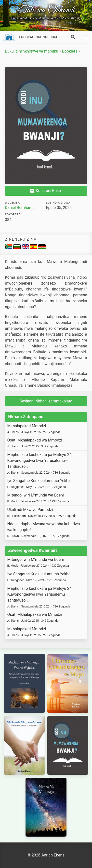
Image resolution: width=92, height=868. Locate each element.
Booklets (70, 51)
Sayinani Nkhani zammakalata (46, 401)
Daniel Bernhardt (19, 208)
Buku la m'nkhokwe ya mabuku (32, 51)
